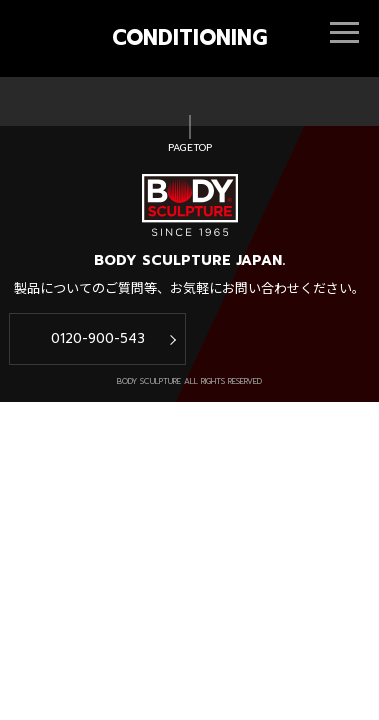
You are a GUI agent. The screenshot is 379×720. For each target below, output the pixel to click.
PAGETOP (190, 148)
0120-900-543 (98, 338)
